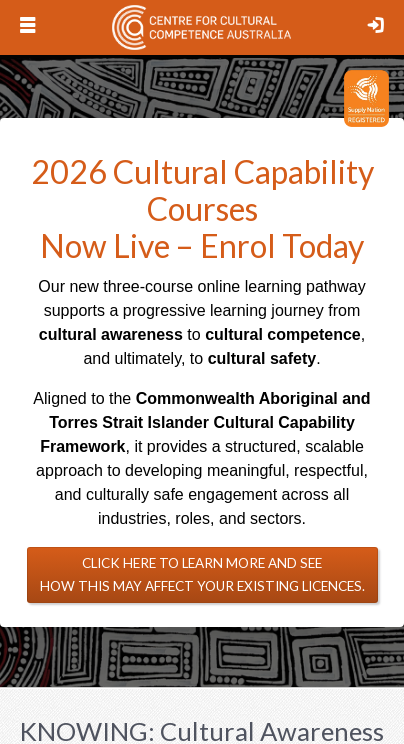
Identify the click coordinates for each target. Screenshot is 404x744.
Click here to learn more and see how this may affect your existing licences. (202, 574)
